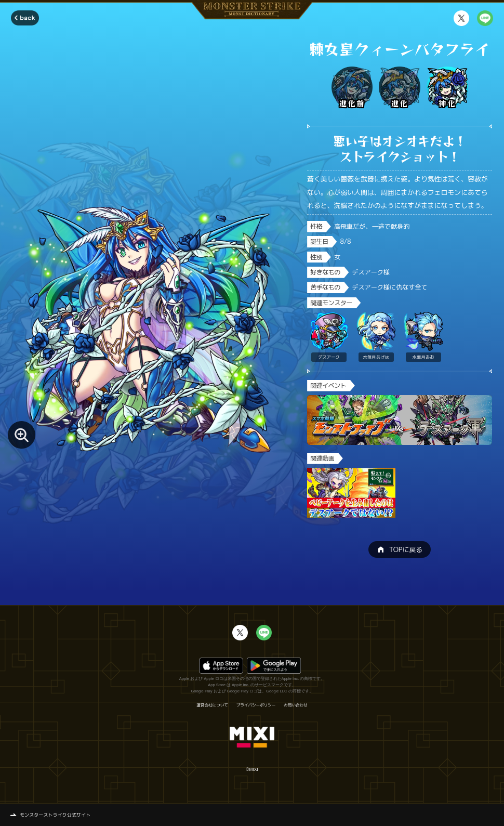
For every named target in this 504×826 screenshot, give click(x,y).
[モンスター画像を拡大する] (22, 435)
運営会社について (212, 705)
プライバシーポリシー (256, 705)
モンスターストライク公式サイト (55, 815)
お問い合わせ (295, 705)
